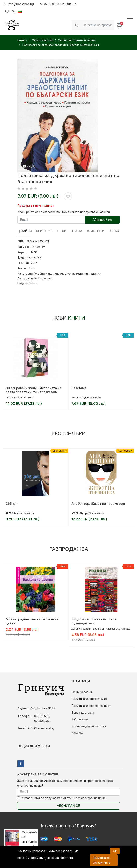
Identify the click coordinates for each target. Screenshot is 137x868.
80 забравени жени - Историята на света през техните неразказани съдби (34, 390)
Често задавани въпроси (89, 726)
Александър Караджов (120, 629)
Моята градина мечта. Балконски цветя (32, 621)
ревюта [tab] (76, 231)
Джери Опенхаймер (92, 513)
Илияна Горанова (40, 278)
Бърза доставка (83, 712)
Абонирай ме (102, 220)
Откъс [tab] (114, 231)
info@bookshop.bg (19, 4)
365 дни (12, 504)
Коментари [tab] (95, 231)
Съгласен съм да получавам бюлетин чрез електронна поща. (62, 798)
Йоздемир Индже (90, 397)
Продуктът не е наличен (36, 205)
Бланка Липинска (24, 513)
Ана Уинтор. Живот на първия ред (98, 504)
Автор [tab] (61, 231)
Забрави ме (80, 719)
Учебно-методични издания (80, 273)
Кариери (77, 733)
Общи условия (82, 692)
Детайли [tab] (25, 231)
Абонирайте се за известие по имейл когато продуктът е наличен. (64, 212)
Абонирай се (69, 806)
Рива (34, 283)
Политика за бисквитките (89, 699)
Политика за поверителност (91, 706)
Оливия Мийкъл (24, 397)
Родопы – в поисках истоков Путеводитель (94, 621)
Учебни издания (46, 273)
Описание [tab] (44, 231)
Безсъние (79, 388)
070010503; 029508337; (58, 4)
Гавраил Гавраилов (93, 629)
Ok (115, 851)
